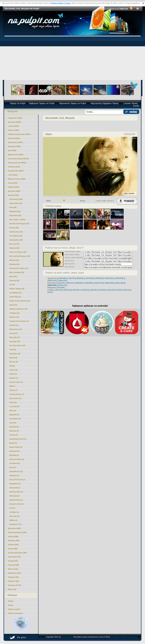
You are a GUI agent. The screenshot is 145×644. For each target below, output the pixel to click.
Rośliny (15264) (14, 138)
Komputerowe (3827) (16, 171)
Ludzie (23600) (13, 126)
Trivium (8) (13, 370)
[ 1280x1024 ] (109, 278)
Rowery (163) (13, 569)
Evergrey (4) (14, 427)
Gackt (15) (13, 305)
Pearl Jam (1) (14, 516)
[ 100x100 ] (127, 290)
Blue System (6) (15, 398)
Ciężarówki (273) (14, 557)
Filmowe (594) (13, 545)
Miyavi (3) (13, 443)
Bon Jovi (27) (14, 244)
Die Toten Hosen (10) (17, 346)
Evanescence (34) (16, 232)
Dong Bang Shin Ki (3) (18, 439)
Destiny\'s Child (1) (17, 504)
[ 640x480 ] (63, 278)
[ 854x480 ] (61, 288)
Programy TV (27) (15, 585)
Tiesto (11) (13, 333)
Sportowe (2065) (14, 191)
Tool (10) (13, 350)
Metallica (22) (14, 264)
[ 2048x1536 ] (62, 281)
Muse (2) (13, 467)
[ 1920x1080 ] (120, 283)
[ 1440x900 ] (88, 283)
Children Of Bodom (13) (18, 309)
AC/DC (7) (13, 374)
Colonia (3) (14, 435)
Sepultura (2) (14, 476)
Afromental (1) (15, 488)
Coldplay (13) (14, 313)
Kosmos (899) (13, 536)
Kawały (11, 601)
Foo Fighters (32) (16, 236)
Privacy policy (132, 637)
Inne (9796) (12, 150)
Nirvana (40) (14, 228)
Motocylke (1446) (14, 528)
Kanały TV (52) (13, 581)
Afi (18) (12, 285)
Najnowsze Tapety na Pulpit (72, 103)
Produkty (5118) (14, 167)
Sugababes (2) (15, 484)
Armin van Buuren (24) (18, 252)
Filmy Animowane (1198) (17, 532)
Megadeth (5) (14, 415)
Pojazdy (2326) (13, 187)
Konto (136, 106)
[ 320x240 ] (67, 290)
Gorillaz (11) (14, 325)
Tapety (11, 605)
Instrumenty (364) (16, 199)
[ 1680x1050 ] (109, 283)
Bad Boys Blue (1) (16, 492)
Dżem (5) (13, 411)
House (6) (13, 402)
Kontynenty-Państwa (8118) (18, 159)
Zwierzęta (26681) (15, 122)
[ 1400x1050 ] (119, 278)
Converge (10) (15, 341)
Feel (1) (12, 508)
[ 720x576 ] (71, 278)
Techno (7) (13, 390)
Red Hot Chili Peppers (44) (19, 224)
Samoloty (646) (14, 541)
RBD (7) (12, 386)
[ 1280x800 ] (79, 283)
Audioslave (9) (15, 354)
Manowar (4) (14, 431)
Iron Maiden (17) (16, 293)
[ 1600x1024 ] (98, 283)
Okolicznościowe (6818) (17, 163)
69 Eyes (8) (14, 362)
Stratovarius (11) (16, 329)
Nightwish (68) (15, 211)
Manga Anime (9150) (16, 155)
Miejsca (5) (12, 589)
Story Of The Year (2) (17, 480)
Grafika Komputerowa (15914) (19, 134)
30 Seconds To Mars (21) (19, 268)
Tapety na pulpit (14, 609)
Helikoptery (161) (14, 573)
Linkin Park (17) (15, 297)
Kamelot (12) (14, 317)
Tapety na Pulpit (18, 103)
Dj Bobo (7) (14, 378)
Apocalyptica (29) (16, 240)
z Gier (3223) (13, 175)
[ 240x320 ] (76, 290)
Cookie (114, 637)
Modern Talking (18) (17, 289)
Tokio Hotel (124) (16, 203)
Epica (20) (13, 276)
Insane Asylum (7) (16, 382)
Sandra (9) (13, 358)
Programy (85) (13, 577)
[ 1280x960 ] (99, 278)
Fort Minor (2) (15, 463)
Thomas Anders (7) (17, 394)
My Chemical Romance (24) (20, 256)
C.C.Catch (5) (14, 406)
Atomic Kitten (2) (16, 447)
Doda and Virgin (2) (17, 459)
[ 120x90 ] (118, 290)
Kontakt (121, 637)
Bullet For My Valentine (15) (20, 301)
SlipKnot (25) (14, 248)
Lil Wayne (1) (14, 512)
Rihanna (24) (14, 260)
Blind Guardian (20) (17, 272)
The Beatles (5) (15, 419)
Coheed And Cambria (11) (19, 321)
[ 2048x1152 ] (62, 285)
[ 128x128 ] (110, 290)
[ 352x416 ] (59, 290)
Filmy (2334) (13, 183)
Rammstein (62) (15, 215)
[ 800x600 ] (80, 278)
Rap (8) (12, 366)
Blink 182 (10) (15, 337)
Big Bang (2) (14, 455)
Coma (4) (13, 423)
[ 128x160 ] (102, 290)
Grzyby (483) (13, 549)
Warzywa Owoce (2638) (17, 179)
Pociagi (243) (13, 561)
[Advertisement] (73, 58)
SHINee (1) (13, 520)
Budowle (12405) (14, 146)
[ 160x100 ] (93, 290)
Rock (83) (13, 207)
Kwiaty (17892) (13, 130)
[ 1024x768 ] (89, 278)
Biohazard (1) (14, 496)
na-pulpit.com (67, 637)
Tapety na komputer (16, 613)
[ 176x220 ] (84, 290)
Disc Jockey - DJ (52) (17, 220)
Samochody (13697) (15, 142)
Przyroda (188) (13, 565)
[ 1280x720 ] (69, 283)
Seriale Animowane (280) (17, 553)
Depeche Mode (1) (16, 500)
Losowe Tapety (130, 103)
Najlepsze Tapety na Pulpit (42, 103)
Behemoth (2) (14, 451)
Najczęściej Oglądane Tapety (105, 103)
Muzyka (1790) (13, 195)
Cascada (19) (14, 280)
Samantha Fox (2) (16, 471)
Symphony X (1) (15, 524)
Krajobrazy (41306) (15, 118)
